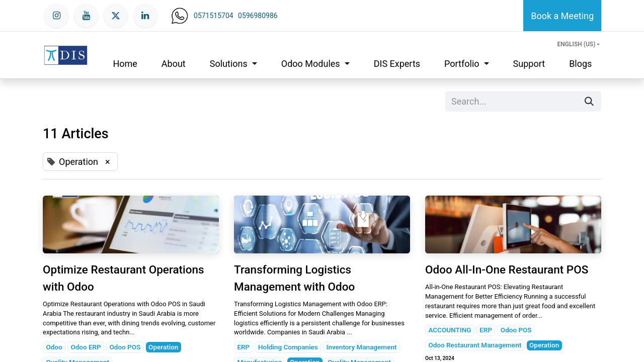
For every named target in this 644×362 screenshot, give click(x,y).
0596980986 (258, 16)
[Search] (589, 101)
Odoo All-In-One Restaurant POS (507, 269)
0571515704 (214, 16)
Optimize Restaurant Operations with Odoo (124, 278)
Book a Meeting (562, 16)
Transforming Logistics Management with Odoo (294, 278)
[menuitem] (125, 64)
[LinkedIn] (145, 16)
